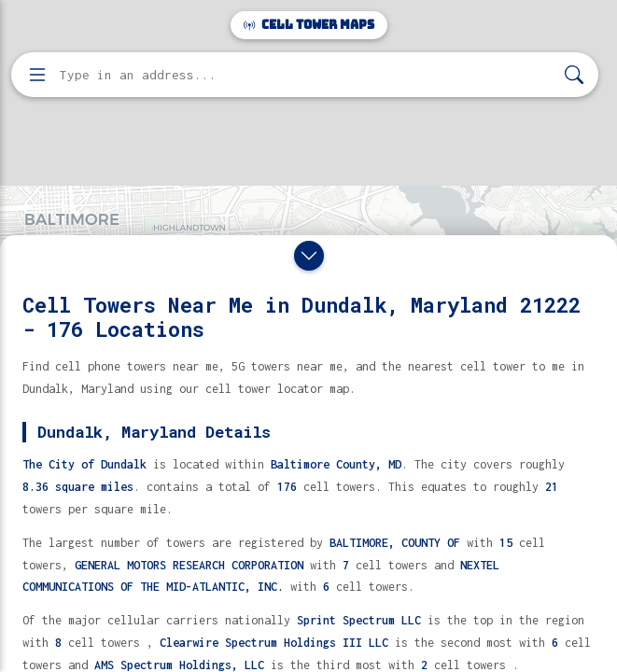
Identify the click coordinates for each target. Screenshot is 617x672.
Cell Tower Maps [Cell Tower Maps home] (309, 25)
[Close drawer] (309, 256)
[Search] (574, 75)
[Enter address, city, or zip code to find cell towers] (307, 75)
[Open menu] (37, 75)
